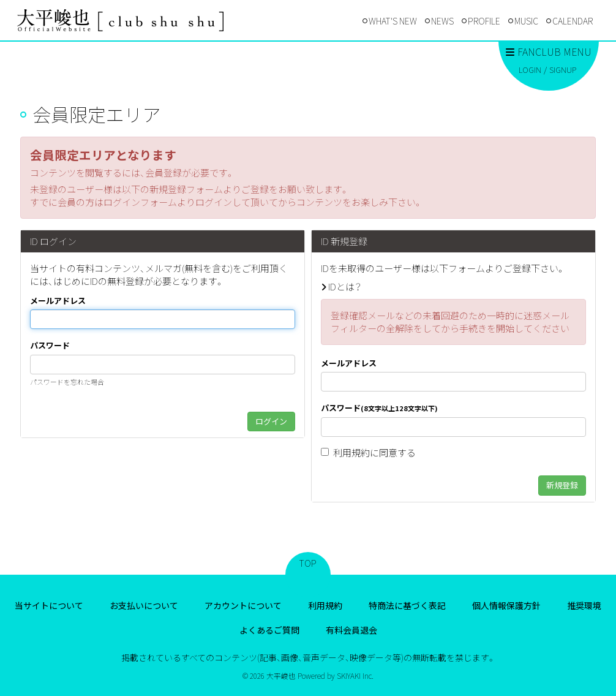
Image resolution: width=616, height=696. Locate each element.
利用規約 (351, 452)
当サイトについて (49, 605)
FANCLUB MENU (549, 51)
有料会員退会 (351, 630)
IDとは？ (345, 286)
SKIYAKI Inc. (355, 675)
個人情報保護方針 (506, 605)
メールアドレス (58, 301)
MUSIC (526, 21)
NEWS (442, 21)
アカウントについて (243, 605)
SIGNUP (563, 70)
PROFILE (484, 21)
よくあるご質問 (269, 630)
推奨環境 (584, 605)
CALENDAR (573, 21)
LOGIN (530, 70)
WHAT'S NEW (393, 21)
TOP (308, 563)
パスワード (50, 346)
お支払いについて (144, 605)
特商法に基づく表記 (407, 605)
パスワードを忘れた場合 (67, 382)
